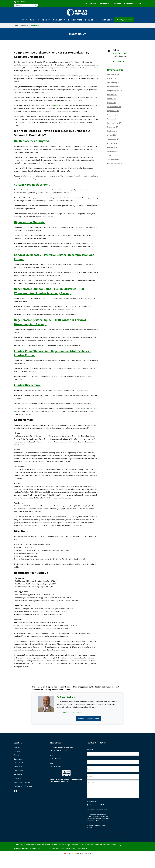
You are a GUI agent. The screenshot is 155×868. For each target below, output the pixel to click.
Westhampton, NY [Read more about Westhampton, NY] (114, 107)
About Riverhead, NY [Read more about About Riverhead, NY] (115, 163)
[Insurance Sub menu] (112, 20)
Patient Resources (131, 4)
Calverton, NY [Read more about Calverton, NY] (112, 95)
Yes (90, 805)
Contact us (117, 4)
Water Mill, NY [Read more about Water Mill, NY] (112, 135)
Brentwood (18, 755)
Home (16, 26)
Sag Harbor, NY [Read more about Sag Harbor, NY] (113, 151)
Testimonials (104, 4)
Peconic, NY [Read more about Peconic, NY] (112, 99)
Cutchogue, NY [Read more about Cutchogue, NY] (113, 147)
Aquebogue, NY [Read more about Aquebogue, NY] (113, 139)
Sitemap (17, 849)
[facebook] (16, 791)
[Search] (36, 5)
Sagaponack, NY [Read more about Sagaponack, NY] (113, 111)
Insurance (105, 20)
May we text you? (92, 801)
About (82, 4)
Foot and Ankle (75, 20)
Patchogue (18, 774)
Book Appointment (124, 20)
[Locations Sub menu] (97, 20)
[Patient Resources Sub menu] (140, 4)
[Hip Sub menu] (26, 20)
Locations (90, 20)
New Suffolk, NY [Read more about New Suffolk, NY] (113, 75)
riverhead (25, 26)
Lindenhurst (18, 771)
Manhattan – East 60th (22, 782)
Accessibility (35, 849)
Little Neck (18, 767)
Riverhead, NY (55, 106)
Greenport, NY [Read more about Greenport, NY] (113, 115)
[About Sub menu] (86, 4)
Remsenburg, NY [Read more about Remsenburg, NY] (113, 83)
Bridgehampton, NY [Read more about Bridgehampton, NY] (114, 91)
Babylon (17, 751)
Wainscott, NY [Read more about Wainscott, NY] (112, 143)
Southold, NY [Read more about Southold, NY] (112, 131)
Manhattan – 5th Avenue (23, 786)
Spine (33, 20)
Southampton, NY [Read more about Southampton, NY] (114, 87)
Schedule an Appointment (89, 719)
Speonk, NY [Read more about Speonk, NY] (111, 103)
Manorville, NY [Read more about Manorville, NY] (112, 127)
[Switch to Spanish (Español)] (83, 853)
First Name (91, 750)
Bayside (17, 747)
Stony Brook (19, 763)
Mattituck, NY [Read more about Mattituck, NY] (112, 79)
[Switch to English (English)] (68, 853)
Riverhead (18, 778)
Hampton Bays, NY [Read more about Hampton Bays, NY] (114, 123)
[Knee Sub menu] (49, 20)
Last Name (91, 758)
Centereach (18, 759)
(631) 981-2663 (120, 53)
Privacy (25, 849)
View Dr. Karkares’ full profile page (69, 712)
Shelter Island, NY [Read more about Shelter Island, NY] (114, 159)
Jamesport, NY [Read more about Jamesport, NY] (113, 155)
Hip (22, 20)
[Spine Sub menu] (38, 20)
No (103, 805)
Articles (93, 4)
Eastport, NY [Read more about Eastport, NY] (112, 119)
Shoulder (57, 20)
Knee (44, 20)
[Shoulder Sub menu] (64, 20)
